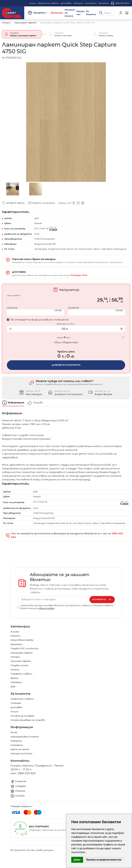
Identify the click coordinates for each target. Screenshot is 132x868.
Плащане (16, 703)
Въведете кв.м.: (66, 324)
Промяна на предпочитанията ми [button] (104, 860)
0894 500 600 (120, 3)
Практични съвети (22, 699)
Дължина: (74, 308)
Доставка (16, 707)
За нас (14, 732)
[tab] (15, 403)
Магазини (16, 741)
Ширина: (12, 308)
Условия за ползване (22, 716)
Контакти (17, 745)
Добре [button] (77, 860)
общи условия (46, 608)
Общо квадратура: (66, 342)
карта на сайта (20, 749)
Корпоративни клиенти (25, 737)
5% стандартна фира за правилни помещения (39, 320)
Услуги (14, 711)
